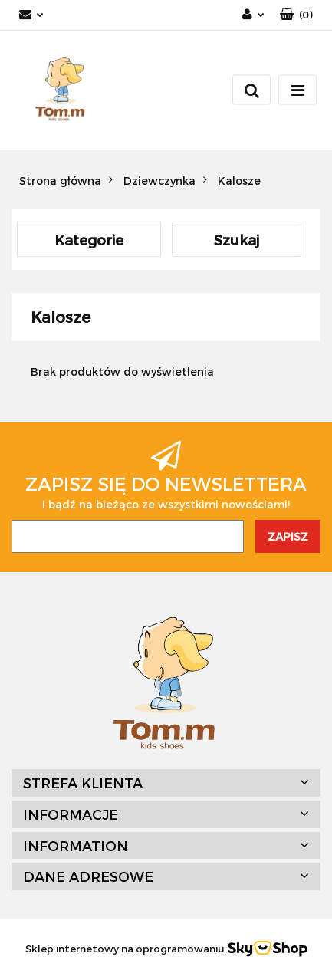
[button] (296, 15)
